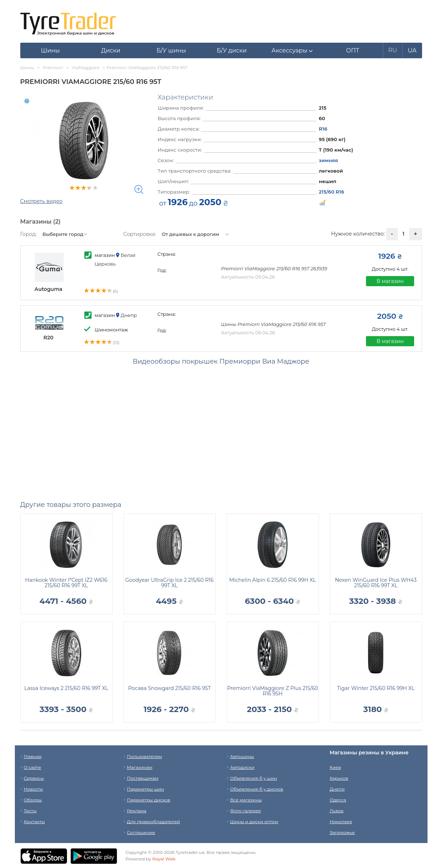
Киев (335, 767)
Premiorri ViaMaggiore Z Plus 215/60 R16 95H (273, 691)
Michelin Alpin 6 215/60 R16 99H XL (272, 580)
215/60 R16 (332, 192)
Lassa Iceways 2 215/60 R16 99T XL (66, 688)
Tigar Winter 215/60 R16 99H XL (376, 688)
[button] (292, 51)
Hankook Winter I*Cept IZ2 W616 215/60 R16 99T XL (66, 583)
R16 (323, 129)
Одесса (338, 800)
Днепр (337, 789)
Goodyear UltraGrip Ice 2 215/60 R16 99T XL (169, 583)
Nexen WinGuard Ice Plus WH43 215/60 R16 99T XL (376, 583)
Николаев (341, 822)
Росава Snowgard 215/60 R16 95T (170, 688)
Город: (29, 234)
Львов (337, 811)
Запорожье (342, 832)
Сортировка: (140, 234)
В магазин (390, 281)
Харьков (339, 778)
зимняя (329, 160)
